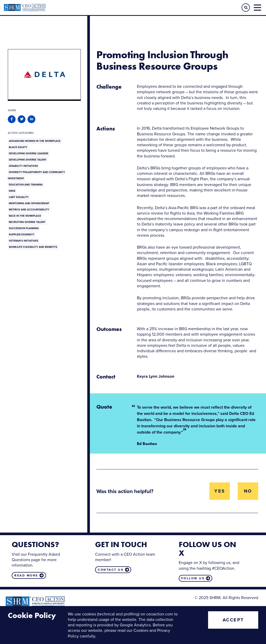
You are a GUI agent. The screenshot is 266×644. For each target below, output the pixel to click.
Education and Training (26, 185)
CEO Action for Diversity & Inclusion (68, 8)
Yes (220, 491)
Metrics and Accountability (29, 210)
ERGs (12, 191)
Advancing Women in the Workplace (35, 141)
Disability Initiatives (23, 166)
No (248, 491)
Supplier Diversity (22, 234)
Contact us (111, 570)
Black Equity (18, 147)
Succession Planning (24, 228)
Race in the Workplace (25, 216)
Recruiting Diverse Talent (27, 222)
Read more (26, 575)
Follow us (193, 578)
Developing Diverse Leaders (29, 153)
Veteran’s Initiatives (24, 241)
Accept (233, 620)
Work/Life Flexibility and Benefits (33, 247)
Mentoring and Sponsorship (29, 203)
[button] (246, 8)
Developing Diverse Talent (28, 160)
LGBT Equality (19, 197)
